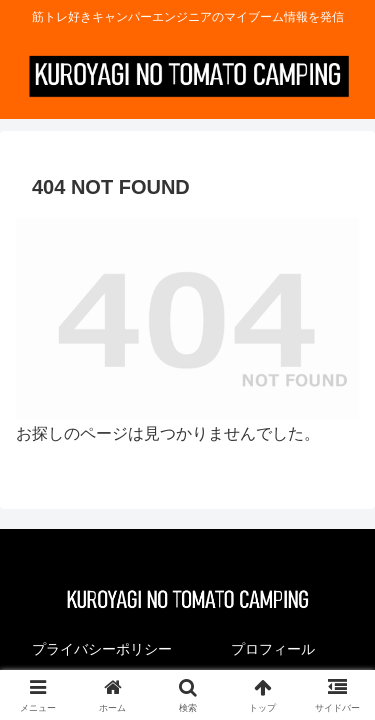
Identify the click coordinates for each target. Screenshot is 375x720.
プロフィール (273, 649)
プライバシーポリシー (102, 649)
